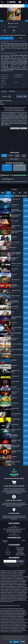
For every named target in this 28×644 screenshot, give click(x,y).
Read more (16, 642)
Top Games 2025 (20, 553)
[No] (26, 639)
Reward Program (20, 548)
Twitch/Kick (5, 541)
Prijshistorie (12, 91)
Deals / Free (20, 551)
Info (7, 38)
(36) (18, 175)
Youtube (23, 541)
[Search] (26, 6)
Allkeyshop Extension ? (14, 535)
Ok (11, 642)
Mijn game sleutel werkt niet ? (14, 530)
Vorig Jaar (11, 155)
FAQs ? (14, 533)
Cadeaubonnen (20, 549)
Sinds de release (4, 156)
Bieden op (4, 91)
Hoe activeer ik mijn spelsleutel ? (14, 532)
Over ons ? (14, 526)
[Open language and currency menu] (20, 2)
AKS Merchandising (20, 555)
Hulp (23, 642)
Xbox (8, 550)
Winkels (5, 542)
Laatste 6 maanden (17, 156)
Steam (16, 82)
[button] (26, 2)
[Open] (2, 2)
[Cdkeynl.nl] (11, 2)
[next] (26, 21)
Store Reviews (20, 552)
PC (8, 548)
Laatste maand (24, 156)
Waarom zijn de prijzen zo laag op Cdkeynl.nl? (14, 529)
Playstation (8, 552)
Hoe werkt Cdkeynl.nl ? (14, 528)
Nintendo (8, 554)
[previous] (2, 21)
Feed (21, 38)
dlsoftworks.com (18, 77)
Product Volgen (14, 159)
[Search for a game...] (14, 6)
